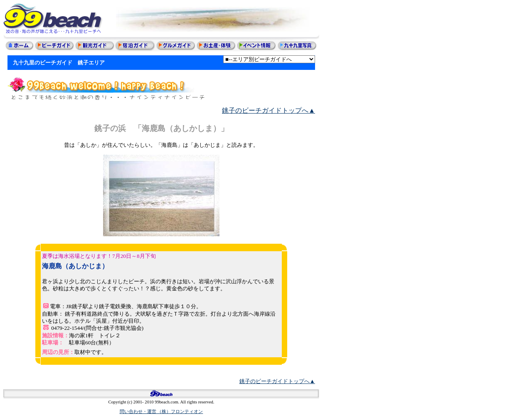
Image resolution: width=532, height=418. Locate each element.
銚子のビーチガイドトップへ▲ (268, 110)
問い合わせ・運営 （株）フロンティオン (161, 412)
